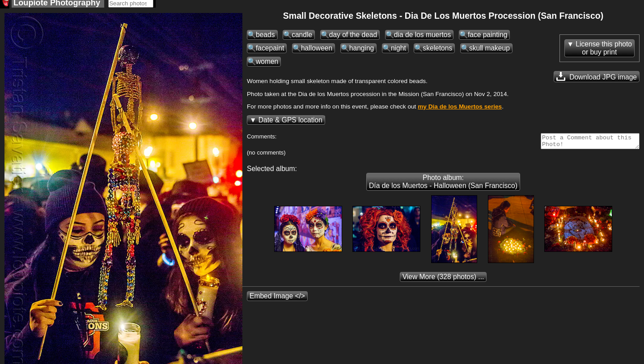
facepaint (270, 51)
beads (265, 37)
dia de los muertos (422, 37)
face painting (487, 37)
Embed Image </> (277, 301)
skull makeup (489, 51)
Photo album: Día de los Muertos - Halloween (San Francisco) (443, 187)
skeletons (437, 51)
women (267, 64)
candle (302, 37)
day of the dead (353, 37)
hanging (362, 51)
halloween (317, 51)
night (398, 51)
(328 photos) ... (443, 282)
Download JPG (597, 79)
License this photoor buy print (604, 51)
